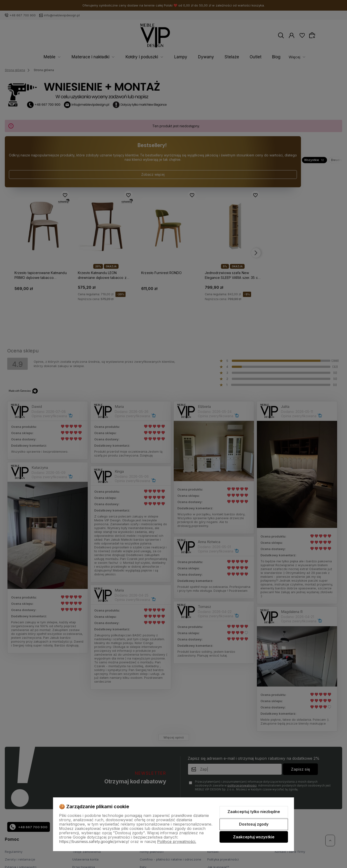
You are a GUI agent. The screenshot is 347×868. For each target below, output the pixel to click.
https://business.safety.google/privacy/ (94, 841)
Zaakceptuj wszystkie (254, 837)
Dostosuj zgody (254, 824)
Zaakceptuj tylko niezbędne (254, 812)
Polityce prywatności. (177, 841)
